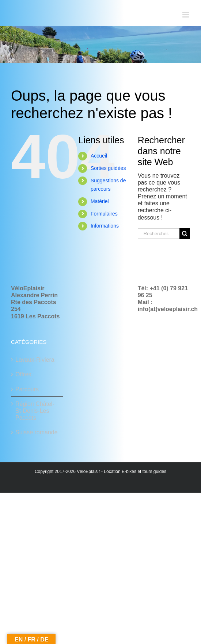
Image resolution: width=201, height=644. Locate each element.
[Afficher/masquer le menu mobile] (186, 15)
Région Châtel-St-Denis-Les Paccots (35, 411)
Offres (23, 374)
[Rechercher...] (159, 234)
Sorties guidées (108, 168)
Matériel (100, 201)
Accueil (99, 156)
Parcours (27, 389)
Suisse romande (37, 432)
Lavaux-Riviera (35, 360)
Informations (105, 226)
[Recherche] (185, 234)
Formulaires (104, 214)
